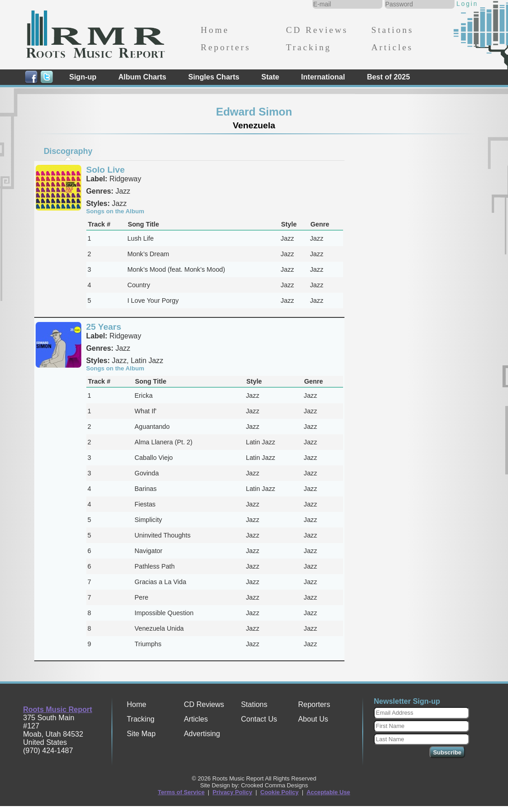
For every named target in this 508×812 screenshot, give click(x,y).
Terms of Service (181, 792)
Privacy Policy (232, 792)
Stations (393, 30)
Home (215, 30)
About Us (313, 719)
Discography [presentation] (68, 151)
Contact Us (259, 719)
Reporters (225, 47)
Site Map (141, 734)
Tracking (309, 47)
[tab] (68, 151)
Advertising (202, 734)
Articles (392, 47)
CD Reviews (317, 30)
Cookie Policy (280, 792)
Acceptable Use (328, 792)
